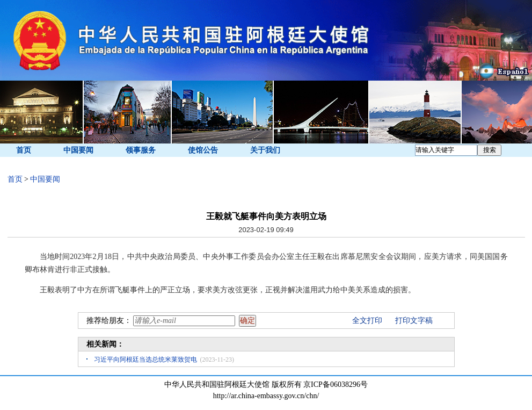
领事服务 (141, 150)
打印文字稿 (414, 321)
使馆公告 (203, 150)
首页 (24, 150)
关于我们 (265, 150)
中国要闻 (78, 150)
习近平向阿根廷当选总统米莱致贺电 (145, 359)
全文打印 (367, 321)
